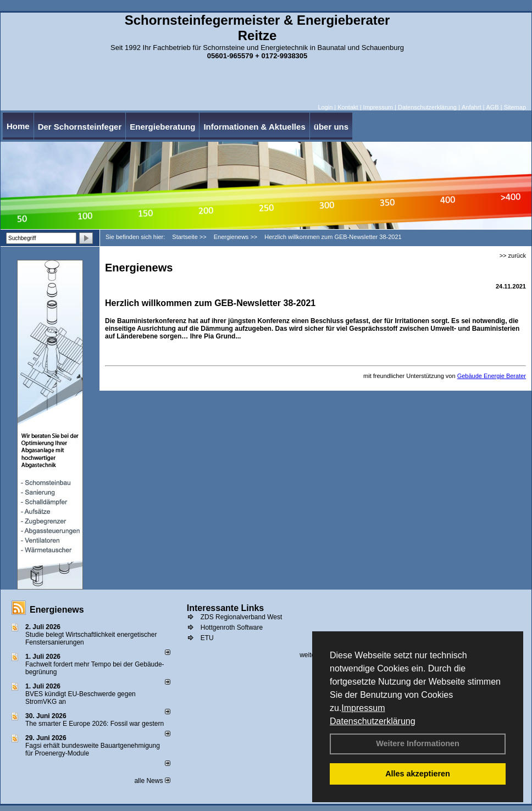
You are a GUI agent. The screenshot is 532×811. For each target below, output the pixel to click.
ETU (207, 638)
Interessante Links (226, 608)
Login (325, 107)
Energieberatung (162, 127)
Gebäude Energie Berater (492, 376)
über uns (331, 127)
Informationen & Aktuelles (254, 127)
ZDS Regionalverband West (242, 617)
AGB (492, 107)
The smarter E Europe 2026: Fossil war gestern (95, 724)
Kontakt (348, 107)
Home (18, 126)
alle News (152, 781)
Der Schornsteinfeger (80, 127)
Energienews (57, 610)
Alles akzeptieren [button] (418, 774)
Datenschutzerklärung (373, 721)
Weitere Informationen (418, 743)
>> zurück (513, 255)
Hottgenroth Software (232, 627)
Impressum (363, 708)
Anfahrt (471, 107)
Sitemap (515, 107)
